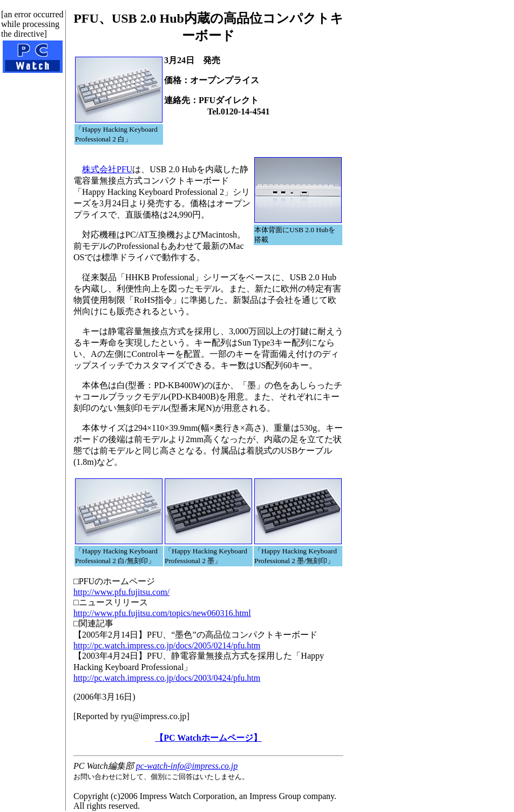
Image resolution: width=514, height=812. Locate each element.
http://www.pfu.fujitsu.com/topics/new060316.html (162, 613)
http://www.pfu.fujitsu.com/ (121, 592)
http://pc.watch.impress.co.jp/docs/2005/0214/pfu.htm (167, 645)
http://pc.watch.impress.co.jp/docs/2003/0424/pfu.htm (167, 678)
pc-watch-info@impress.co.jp (187, 766)
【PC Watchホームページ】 (208, 738)
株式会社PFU (107, 169)
